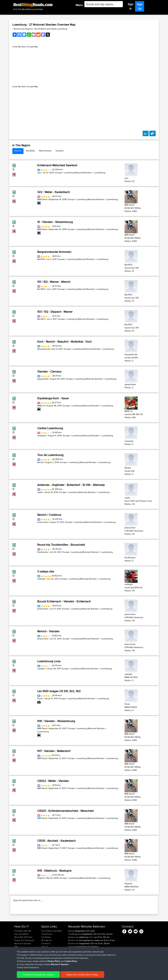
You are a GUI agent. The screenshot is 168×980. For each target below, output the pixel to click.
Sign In (131, 6)
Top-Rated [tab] (30, 151)
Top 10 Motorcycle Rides (52, 948)
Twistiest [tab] (59, 151)
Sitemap (39, 976)
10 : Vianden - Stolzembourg (55, 222)
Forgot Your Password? (24, 957)
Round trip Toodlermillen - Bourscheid (61, 545)
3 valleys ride (46, 571)
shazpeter (42, 436)
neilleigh (41, 579)
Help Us (45, 964)
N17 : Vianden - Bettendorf (54, 751)
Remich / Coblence (49, 515)
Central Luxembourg (50, 428)
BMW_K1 (41, 406)
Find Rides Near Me (23, 948)
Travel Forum (47, 951)
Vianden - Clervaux (49, 371)
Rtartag (71, 948)
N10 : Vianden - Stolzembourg (56, 721)
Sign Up (140, 6)
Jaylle (40, 492)
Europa (59, 173)
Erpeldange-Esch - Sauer (53, 398)
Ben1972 (41, 259)
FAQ (16, 964)
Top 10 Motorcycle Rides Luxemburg (51, 29)
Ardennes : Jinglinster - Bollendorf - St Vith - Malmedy (71, 485)
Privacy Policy (49, 976)
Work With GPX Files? (23, 954)
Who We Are (47, 957)
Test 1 (91, 954)
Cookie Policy (63, 976)
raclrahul (72, 964)
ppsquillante (43, 379)
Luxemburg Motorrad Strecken (78, 173)
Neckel (40, 462)
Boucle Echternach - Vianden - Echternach (64, 601)
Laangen (41, 669)
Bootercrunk (74, 954)
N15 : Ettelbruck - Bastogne (54, 871)
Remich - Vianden (48, 631)
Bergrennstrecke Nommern (54, 252)
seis (39, 173)
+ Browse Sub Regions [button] (23, 29)
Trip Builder (46, 954)
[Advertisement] (84, 67)
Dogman (41, 878)
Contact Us (46, 960)
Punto (40, 698)
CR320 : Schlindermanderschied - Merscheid (65, 811)
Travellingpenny (75, 951)
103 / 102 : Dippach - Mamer (55, 312)
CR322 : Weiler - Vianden (53, 781)
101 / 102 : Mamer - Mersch (54, 282)
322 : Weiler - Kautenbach (54, 192)
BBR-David (42, 199)
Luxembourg (100, 173)
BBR (88, 948)
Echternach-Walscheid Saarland (57, 165)
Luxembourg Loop (49, 661)
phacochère (43, 522)
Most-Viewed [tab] (45, 151)
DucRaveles (43, 552)
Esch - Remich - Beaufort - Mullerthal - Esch (64, 342)
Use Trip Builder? (22, 951)
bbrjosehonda (44, 349)
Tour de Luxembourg (50, 455)
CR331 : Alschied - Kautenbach (56, 841)
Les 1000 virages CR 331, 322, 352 (59, 691)
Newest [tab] (18, 151)
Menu (79, 5)
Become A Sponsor (23, 960)
